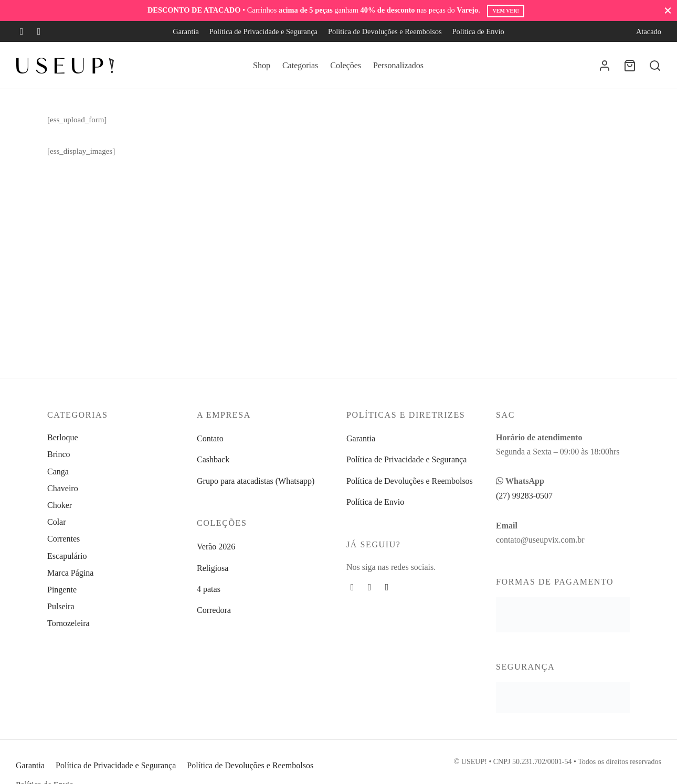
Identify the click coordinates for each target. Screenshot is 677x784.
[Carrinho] (630, 66)
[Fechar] (668, 10)
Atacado (649, 31)
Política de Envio (478, 31)
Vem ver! (505, 11)
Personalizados (398, 65)
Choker (60, 505)
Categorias (300, 65)
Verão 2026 (216, 547)
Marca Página (70, 573)
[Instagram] (39, 31)
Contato (210, 438)
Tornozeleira (68, 623)
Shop (262, 65)
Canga (58, 472)
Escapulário (67, 556)
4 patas (209, 589)
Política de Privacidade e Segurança (263, 31)
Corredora (214, 610)
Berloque (63, 437)
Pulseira (61, 606)
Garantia (186, 31)
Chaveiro (63, 488)
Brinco (59, 454)
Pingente (62, 590)
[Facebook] (22, 31)
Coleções (346, 65)
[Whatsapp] (387, 587)
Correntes (64, 539)
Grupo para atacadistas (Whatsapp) (256, 481)
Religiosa (213, 568)
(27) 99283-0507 (524, 496)
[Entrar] (605, 66)
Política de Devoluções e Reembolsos (385, 31)
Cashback (213, 459)
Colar (57, 522)
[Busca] (655, 66)
